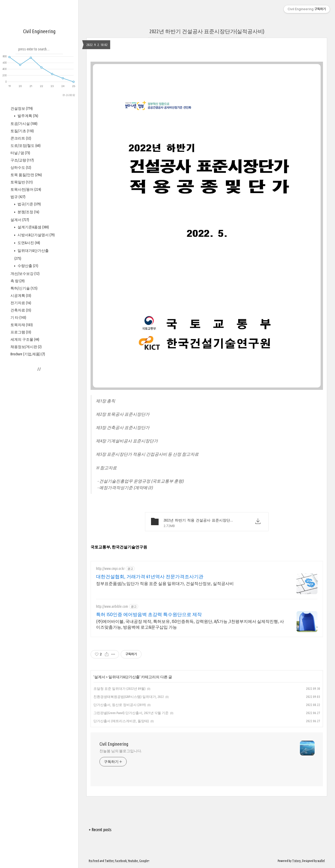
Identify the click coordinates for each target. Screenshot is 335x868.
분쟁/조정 (28, 212)
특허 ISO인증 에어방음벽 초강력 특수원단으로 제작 (149, 614)
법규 (18, 197)
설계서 (20, 220)
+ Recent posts (100, 830)
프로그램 (21, 332)
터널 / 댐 (20, 153)
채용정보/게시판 (26, 347)
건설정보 (22, 108)
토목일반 (22, 182)
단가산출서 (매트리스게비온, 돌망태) (121, 721)
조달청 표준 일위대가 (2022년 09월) (119, 688)
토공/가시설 (24, 124)
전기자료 (21, 303)
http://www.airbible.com (112, 606)
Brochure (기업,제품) (28, 354)
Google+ (144, 861)
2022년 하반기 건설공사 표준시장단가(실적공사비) (207, 31)
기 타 (18, 317)
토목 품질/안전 (26, 175)
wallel (321, 861)
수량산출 (27, 266)
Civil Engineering (39, 31)
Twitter (109, 861)
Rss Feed (94, 861)
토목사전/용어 (26, 189)
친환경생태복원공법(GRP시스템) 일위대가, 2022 (129, 697)
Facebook (121, 861)
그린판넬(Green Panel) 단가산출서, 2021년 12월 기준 (131, 713)
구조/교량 (22, 160)
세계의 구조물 (25, 339)
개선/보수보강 (25, 274)
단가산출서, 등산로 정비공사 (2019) (120, 705)
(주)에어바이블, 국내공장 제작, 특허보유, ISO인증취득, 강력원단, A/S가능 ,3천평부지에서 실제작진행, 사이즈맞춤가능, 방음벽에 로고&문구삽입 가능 (190, 624)
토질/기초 (22, 131)
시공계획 (21, 296)
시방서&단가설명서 (36, 235)
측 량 (18, 281)
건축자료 (21, 310)
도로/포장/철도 (26, 146)
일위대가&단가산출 (124, 677)
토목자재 (22, 325)
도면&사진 (28, 243)
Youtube (133, 861)
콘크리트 (21, 138)
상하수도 (21, 167)
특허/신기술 (24, 288)
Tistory (296, 861)
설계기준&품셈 (33, 227)
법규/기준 (29, 204)
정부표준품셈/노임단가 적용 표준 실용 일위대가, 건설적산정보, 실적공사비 (165, 583)
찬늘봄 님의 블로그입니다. (121, 751)
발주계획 (27, 116)
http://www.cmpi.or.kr (110, 569)
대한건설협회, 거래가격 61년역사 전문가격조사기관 (150, 576)
